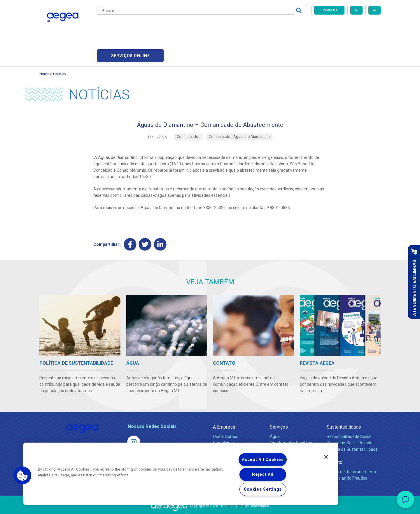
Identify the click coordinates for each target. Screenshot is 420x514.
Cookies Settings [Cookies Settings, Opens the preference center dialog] (263, 489)
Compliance (224, 417)
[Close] (326, 457)
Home (44, 45)
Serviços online (347, 26)
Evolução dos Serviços (290, 430)
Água (275, 411)
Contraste (329, 10)
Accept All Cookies (263, 460)
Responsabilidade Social (349, 411)
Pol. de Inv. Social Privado (350, 417)
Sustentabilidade (344, 401)
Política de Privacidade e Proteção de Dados (210, 505)
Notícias (60, 45)
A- (374, 10)
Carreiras (233, 26)
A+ (357, 10)
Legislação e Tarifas (288, 423)
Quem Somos (226, 411)
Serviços (279, 401)
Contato (335, 436)
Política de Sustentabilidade (352, 423)
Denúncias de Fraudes (347, 452)
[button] (22, 476)
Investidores (224, 423)
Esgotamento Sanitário (291, 417)
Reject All (263, 474)
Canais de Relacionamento (351, 446)
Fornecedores (264, 26)
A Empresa (224, 401)
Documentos (282, 436)
